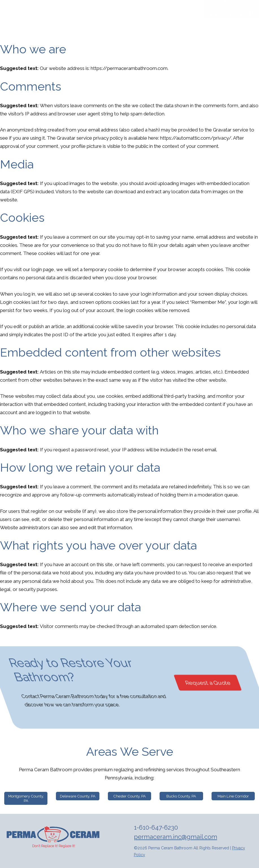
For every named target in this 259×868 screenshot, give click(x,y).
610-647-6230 (231, 47)
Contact (213, 22)
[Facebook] (221, 4)
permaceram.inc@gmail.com (176, 837)
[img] (54, 837)
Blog (191, 22)
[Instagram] (234, 4)
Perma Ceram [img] (55, 16)
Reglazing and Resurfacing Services (144, 22)
